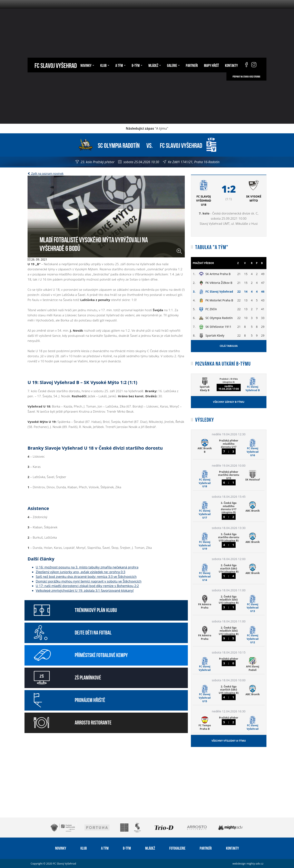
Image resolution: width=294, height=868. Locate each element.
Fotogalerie (177, 848)
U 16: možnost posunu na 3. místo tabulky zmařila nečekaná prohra (87, 567)
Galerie (173, 65)
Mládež (155, 65)
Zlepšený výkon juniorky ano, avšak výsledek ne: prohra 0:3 (81, 572)
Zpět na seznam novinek (46, 173)
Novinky (87, 65)
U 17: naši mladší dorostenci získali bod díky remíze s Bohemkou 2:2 (87, 586)
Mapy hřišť (211, 65)
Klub (105, 65)
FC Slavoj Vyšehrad (56, 65)
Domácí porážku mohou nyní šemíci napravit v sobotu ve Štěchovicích (89, 581)
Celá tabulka (229, 346)
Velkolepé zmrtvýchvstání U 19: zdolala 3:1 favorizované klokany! (85, 591)
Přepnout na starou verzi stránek (246, 76)
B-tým (137, 65)
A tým (120, 65)
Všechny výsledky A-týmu (229, 741)
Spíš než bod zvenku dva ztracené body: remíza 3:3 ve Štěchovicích (86, 577)
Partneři (192, 65)
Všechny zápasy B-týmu (229, 402)
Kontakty (231, 65)
